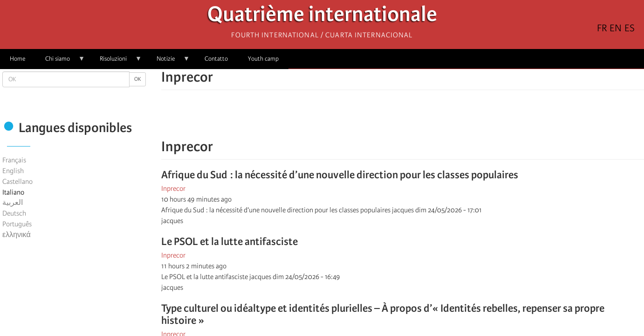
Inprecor (173, 189)
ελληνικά (17, 235)
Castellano (17, 182)
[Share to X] (390, 119)
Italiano (13, 192)
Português (17, 224)
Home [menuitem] (17, 59)
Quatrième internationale (322, 17)
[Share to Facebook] (377, 119)
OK (137, 79)
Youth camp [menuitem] (263, 59)
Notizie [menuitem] (168, 62)
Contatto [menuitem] (216, 59)
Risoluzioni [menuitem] (116, 62)
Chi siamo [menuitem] (60, 62)
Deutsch (14, 213)
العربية (13, 203)
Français (14, 160)
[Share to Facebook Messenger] (403, 119)
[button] (429, 119)
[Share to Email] (416, 119)
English (13, 171)
